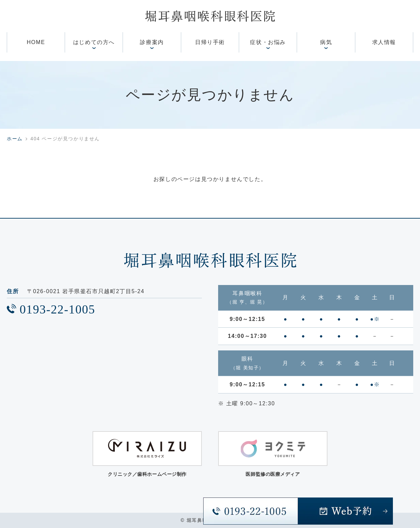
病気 (326, 42)
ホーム (15, 139)
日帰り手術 (210, 42)
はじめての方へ (94, 42)
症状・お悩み (268, 42)
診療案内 (152, 42)
